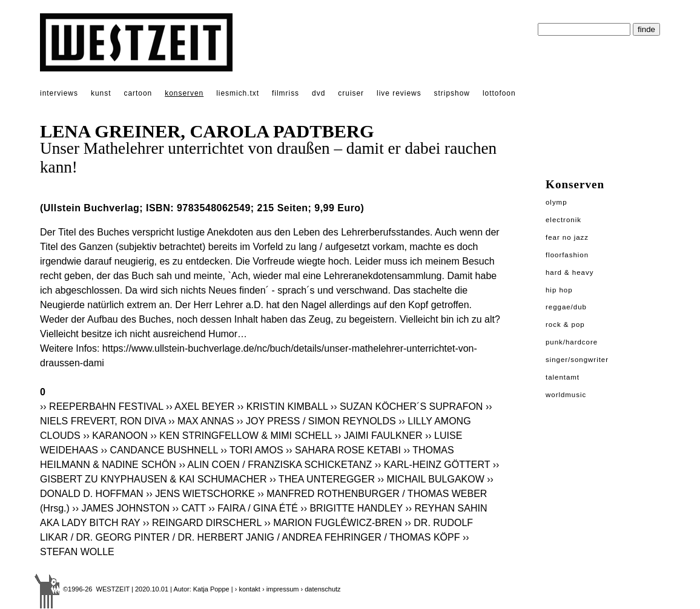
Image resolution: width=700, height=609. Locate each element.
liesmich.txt (238, 93)
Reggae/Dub (566, 307)
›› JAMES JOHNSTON (121, 508)
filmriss (286, 93)
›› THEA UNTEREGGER (322, 479)
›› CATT (189, 508)
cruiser (351, 93)
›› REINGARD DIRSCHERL (202, 523)
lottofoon (499, 93)
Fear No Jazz (567, 237)
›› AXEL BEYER (200, 407)
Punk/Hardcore (572, 342)
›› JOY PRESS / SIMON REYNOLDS (316, 421)
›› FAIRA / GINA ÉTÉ (253, 508)
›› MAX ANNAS (201, 421)
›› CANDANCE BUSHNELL (159, 450)
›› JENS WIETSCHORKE (200, 494)
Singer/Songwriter (577, 360)
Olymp (556, 202)
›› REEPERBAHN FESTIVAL (103, 407)
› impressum (281, 589)
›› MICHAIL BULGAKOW (431, 479)
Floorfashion (567, 255)
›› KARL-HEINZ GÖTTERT (433, 465)
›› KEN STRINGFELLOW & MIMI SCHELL (241, 436)
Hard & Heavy (570, 272)
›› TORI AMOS (252, 450)
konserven (184, 93)
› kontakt (248, 589)
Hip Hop (559, 290)
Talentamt (563, 377)
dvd (319, 93)
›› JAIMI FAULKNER (379, 436)
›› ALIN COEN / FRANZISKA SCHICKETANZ (275, 465)
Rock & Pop (565, 324)
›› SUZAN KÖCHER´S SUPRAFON (407, 407)
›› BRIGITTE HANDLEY (352, 508)
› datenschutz (321, 589)
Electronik (563, 220)
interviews (59, 93)
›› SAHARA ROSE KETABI (343, 450)
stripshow (452, 93)
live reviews (399, 93)
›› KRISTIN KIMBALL (283, 407)
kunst (101, 93)
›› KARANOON (115, 436)
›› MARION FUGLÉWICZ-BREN (333, 523)
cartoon (138, 93)
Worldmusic (566, 395)
